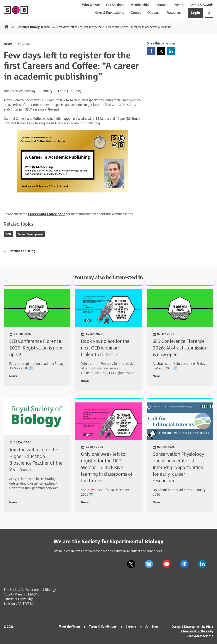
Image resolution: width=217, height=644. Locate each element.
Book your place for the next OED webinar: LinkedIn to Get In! (105, 348)
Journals (161, 5)
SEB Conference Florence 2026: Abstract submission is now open (180, 348)
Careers (136, 13)
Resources (174, 13)
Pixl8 (210, 627)
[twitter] (131, 564)
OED (8, 234)
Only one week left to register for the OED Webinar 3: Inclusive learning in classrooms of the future (107, 468)
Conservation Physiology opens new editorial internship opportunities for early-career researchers (178, 468)
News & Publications (109, 13)
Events (178, 5)
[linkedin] (202, 564)
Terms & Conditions (103, 627)
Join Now (152, 627)
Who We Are (91, 5)
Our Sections (115, 5)
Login (195, 13)
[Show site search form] (209, 13)
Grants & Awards (201, 5)
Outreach (154, 13)
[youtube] (167, 564)
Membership (140, 5)
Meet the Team (69, 627)
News (8, 44)
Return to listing (23, 251)
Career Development (30, 234)
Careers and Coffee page (47, 214)
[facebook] (184, 564)
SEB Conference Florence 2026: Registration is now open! (36, 348)
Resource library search (33, 27)
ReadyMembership (200, 636)
